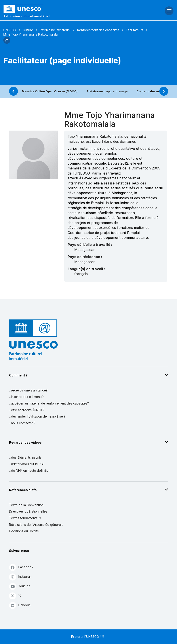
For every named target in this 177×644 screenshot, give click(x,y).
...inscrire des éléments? (26, 397)
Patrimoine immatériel (55, 30)
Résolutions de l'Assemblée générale (36, 525)
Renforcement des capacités (98, 30)
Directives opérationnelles (28, 511)
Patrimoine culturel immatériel (27, 16)
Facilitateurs (135, 30)
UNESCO (10, 30)
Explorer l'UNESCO (88, 637)
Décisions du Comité (24, 531)
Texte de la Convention (26, 505)
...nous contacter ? (22, 423)
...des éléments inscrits (25, 457)
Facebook (21, 567)
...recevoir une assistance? (28, 390)
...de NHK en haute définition (30, 470)
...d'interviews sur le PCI (26, 464)
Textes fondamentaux (25, 518)
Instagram (21, 577)
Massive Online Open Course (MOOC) (50, 91)
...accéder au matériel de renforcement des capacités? (49, 403)
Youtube (20, 586)
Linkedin (20, 605)
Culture (28, 30)
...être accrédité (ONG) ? (27, 410)
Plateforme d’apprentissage (107, 91)
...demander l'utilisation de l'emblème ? (37, 416)
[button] (7, 42)
